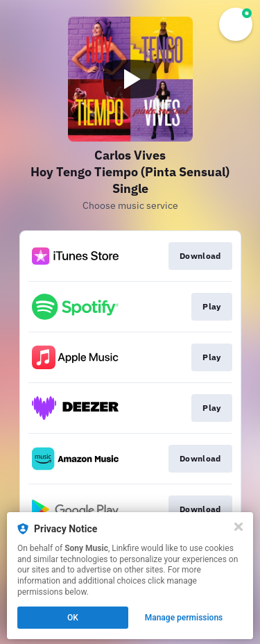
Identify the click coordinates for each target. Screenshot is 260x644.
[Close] (239, 527)
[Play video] (130, 79)
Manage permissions (184, 618)
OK (73, 618)
